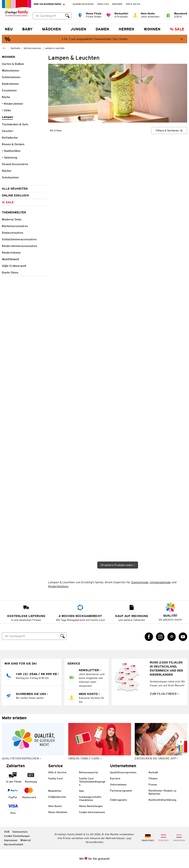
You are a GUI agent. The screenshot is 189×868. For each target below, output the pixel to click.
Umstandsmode (160, 582)
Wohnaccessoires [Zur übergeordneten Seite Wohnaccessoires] (32, 48)
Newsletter (117, 4)
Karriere (115, 778)
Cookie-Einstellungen (17, 836)
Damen (102, 29)
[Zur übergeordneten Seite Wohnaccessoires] (4, 48)
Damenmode (140, 582)
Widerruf (26, 840)
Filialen (153, 778)
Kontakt (153, 772)
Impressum (11, 840)
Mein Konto (55, 806)
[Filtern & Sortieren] (169, 130)
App (81, 791)
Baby (27, 29)
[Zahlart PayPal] (13, 793)
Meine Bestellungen (91, 806)
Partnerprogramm (121, 791)
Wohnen (152, 29)
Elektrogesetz (118, 800)
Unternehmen (118, 785)
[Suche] (30, 636)
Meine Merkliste (58, 812)
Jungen (78, 29)
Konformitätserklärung (162, 800)
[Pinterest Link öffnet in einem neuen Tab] (172, 637)
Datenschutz (20, 832)
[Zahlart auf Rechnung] (31, 777)
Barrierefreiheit (14, 844)
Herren (126, 29)
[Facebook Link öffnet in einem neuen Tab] (149, 637)
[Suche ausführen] (67, 16)
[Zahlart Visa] (13, 809)
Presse (153, 785)
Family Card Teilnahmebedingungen (92, 782)
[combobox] (52, 16)
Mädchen (51, 29)
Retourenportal (88, 772)
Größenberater (57, 797)
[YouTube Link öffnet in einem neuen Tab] (183, 637)
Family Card (103, 4)
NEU (9, 29)
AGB (7, 832)
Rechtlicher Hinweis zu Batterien (162, 792)
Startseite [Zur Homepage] (15, 48)
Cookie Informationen (92, 812)
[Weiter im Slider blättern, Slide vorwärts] (181, 742)
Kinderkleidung (58, 586)
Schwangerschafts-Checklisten (91, 798)
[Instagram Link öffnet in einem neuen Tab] (160, 637)
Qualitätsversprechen (83, 4)
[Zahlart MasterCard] (29, 793)
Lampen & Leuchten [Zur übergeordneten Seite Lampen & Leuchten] (55, 48)
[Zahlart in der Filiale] (14, 777)
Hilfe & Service (133, 4)
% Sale (177, 29)
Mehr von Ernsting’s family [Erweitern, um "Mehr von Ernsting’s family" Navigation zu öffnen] (49, 4)
